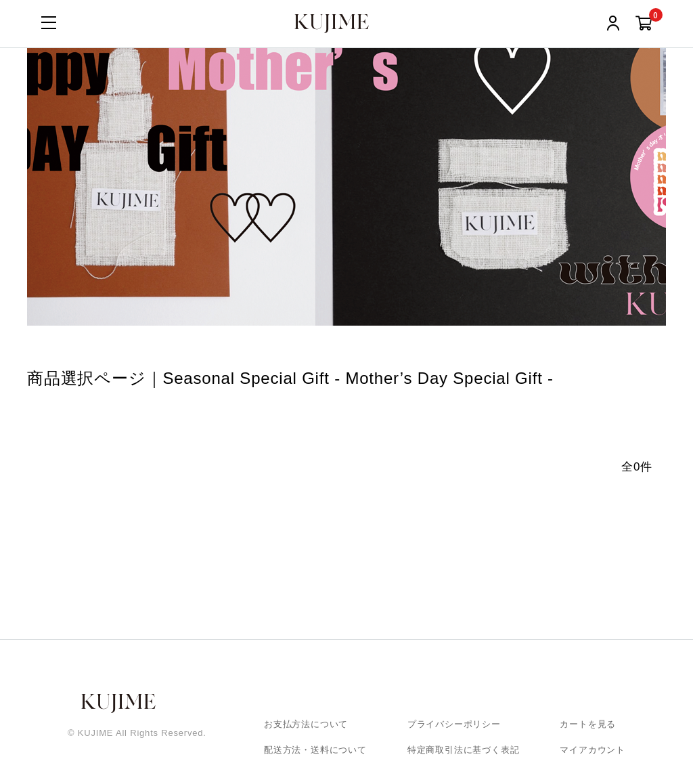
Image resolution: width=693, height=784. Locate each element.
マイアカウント (593, 750)
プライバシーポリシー (454, 724)
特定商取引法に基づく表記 (464, 750)
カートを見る (588, 724)
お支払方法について (306, 724)
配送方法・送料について (315, 750)
